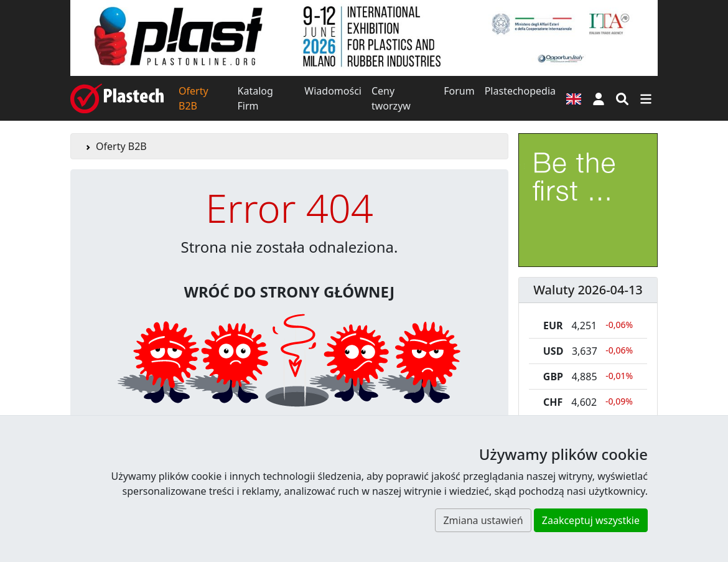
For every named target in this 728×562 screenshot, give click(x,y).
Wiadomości (333, 91)
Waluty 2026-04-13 (588, 290)
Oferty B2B (194, 98)
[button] (599, 98)
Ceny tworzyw (391, 98)
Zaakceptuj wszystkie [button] (591, 520)
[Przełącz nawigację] (646, 98)
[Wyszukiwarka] (622, 98)
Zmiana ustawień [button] (483, 520)
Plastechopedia (520, 91)
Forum (459, 91)
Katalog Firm (255, 98)
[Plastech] (117, 98)
